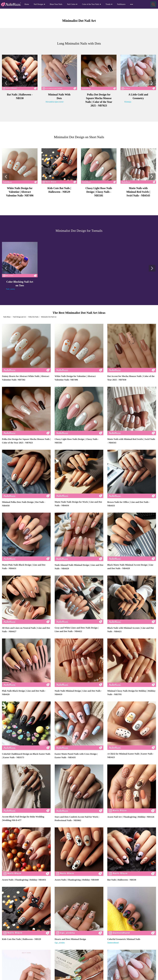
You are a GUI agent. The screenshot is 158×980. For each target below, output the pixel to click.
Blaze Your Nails (56, 4)
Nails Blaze (7, 317)
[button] (6, 83)
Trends (108, 4)
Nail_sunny (10, 289)
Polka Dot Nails (34, 317)
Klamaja (128, 102)
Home (27, 4)
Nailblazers (121, 4)
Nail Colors (71, 4)
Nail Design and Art (19, 317)
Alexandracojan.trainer (55, 102)
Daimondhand (113, 943)
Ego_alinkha (60, 943)
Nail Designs (39, 4)
